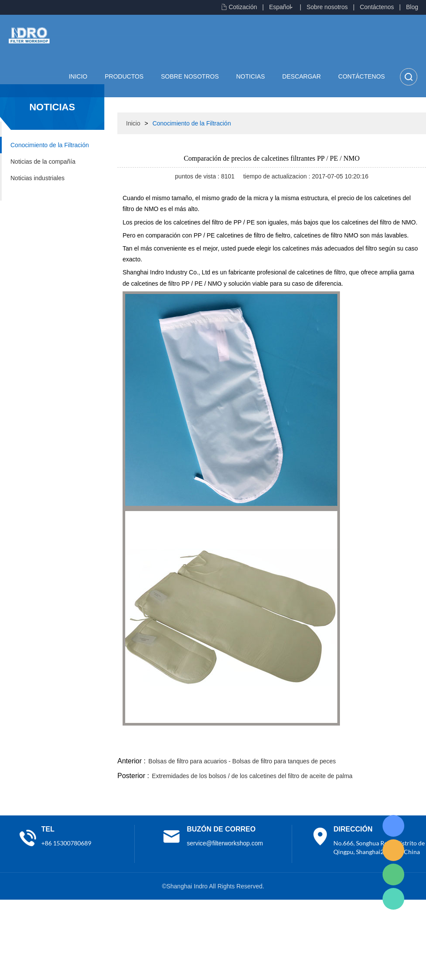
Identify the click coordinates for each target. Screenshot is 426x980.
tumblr (387, 745)
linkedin (411, 745)
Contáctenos (377, 7)
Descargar (301, 76)
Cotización (243, 7)
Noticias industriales (38, 178)
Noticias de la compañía (43, 162)
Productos (124, 76)
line (294, 745)
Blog (412, 7)
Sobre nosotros (327, 7)
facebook (270, 745)
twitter (317, 745)
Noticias (250, 76)
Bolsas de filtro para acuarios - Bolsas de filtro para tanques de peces (242, 761)
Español (280, 7)
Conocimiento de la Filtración (50, 145)
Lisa (393, 826)
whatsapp (340, 745)
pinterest (364, 745)
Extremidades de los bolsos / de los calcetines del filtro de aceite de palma (252, 776)
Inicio (78, 76)
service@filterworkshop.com (225, 843)
